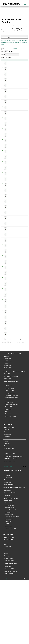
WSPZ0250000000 (22, 157)
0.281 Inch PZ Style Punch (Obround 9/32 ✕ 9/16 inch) (12, 184)
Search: (10, 55)
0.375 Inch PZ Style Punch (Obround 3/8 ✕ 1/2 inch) (12, 397)
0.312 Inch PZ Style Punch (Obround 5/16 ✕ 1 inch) (12, 245)
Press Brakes (7, 422)
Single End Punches (9, 432)
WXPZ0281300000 (22, 163)
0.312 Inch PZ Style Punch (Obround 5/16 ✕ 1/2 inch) (12, 252)
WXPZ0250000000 (22, 109)
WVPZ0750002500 (22, 129)
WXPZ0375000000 (22, 375)
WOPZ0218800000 (23, 96)
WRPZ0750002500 (22, 143)
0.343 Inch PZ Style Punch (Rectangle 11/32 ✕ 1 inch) (12, 349)
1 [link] (8, 406)
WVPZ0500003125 (22, 250)
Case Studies (7, 498)
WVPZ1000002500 (22, 114)
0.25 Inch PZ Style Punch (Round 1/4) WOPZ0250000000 (11, 152)
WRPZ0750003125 (22, 300)
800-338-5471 (13, 522)
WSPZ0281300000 (22, 218)
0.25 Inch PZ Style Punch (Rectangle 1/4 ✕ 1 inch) (11, 138)
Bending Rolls (8, 429)
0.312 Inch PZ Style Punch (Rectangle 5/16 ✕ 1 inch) (12, 288)
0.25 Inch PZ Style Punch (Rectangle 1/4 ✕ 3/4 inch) (11, 145)
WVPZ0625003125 (22, 265)
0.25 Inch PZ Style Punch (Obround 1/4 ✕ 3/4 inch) (12, 131)
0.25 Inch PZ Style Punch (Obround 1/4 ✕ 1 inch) (12, 116)
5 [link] (17, 406)
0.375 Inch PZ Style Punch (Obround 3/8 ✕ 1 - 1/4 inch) (12, 383)
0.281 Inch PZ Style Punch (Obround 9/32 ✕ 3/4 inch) (12, 177)
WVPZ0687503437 (22, 340)
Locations (7, 493)
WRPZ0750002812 (22, 197)
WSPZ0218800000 (22, 104)
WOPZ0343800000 (23, 361)
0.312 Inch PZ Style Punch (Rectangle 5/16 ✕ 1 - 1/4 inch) (12, 281)
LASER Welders (8, 425)
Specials (6, 505)
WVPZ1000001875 (22, 62)
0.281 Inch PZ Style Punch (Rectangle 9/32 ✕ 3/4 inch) (12, 199)
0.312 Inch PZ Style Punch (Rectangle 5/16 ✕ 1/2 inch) (12, 295)
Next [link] (23, 406)
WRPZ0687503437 (22, 354)
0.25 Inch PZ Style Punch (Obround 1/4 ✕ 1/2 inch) (12, 123)
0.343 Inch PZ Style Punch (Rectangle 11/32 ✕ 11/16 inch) (12, 356)
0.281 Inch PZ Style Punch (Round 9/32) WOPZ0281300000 (12, 213)
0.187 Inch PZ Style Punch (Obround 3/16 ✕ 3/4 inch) (12, 71)
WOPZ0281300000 (23, 211)
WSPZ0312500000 (22, 322)
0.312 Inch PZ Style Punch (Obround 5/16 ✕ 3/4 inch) (12, 259)
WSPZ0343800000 (22, 368)
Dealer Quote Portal (9, 512)
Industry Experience (9, 491)
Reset (16, 49)
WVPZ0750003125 (22, 257)
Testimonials (7, 500)
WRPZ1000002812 (22, 189)
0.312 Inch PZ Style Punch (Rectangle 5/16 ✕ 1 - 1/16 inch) (12, 274)
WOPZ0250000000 (23, 150)
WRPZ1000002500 (22, 136)
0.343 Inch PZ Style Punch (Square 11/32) (12, 370)
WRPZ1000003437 (22, 347)
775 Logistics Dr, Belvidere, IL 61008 (13, 520)
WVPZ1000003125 (22, 243)
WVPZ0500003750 (22, 395)
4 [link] (15, 406)
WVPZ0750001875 (22, 70)
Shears (6, 427)
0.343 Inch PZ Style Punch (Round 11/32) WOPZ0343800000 (12, 363)
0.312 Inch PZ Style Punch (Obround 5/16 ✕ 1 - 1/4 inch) (12, 238)
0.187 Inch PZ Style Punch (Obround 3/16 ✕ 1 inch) (12, 64)
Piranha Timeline (8, 603)
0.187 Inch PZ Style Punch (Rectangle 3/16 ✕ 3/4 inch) (12, 86)
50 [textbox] (6, 52)
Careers (6, 496)
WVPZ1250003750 (22, 381)
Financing (7, 507)
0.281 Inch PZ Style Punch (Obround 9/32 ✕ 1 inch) (12, 170)
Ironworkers (7, 420)
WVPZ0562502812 (22, 182)
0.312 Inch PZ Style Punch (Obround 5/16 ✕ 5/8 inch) (12, 267)
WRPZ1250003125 (22, 279)
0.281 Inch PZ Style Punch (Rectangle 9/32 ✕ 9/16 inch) (12, 206)
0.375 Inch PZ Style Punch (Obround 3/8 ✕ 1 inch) (12, 390)
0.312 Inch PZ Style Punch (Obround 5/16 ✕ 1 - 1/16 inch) (12, 231)
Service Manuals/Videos (11, 461)
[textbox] (7, 49)
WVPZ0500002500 (22, 121)
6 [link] (20, 406)
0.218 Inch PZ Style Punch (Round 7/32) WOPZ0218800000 (12, 98)
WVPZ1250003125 (22, 236)
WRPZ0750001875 (22, 84)
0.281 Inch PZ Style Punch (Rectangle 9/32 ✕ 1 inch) (12, 191)
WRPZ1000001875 (22, 77)
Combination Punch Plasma (11, 440)
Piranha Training (9, 452)
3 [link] (13, 406)
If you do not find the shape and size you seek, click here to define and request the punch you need (14, 43)
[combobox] (7, 49)
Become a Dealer (9, 510)
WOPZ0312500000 (23, 315)
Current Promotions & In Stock (11, 562)
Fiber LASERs (8, 442)
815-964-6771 (11, 525)
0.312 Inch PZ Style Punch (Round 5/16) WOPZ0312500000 (12, 317)
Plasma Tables (8, 438)
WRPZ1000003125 (22, 286)
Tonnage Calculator (10, 457)
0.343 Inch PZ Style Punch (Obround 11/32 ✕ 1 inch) (12, 334)
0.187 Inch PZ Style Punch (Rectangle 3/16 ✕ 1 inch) (12, 79)
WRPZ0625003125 (22, 307)
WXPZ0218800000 (22, 91)
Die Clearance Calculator (12, 459)
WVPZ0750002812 (22, 175)
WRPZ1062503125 (22, 272)
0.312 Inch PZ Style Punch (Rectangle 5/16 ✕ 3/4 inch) (12, 302)
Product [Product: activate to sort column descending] (7, 60)
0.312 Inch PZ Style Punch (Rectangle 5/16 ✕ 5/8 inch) (12, 309)
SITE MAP (9, 530)
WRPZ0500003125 (22, 293)
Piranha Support (9, 454)
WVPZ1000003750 (22, 388)
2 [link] (11, 406)
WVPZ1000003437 (22, 332)
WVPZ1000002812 (22, 168)
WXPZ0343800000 (22, 327)
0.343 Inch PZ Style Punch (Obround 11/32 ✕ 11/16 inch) (12, 342)
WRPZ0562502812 (22, 204)
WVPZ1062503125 (22, 229)
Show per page (7, 52)
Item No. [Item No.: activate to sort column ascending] (18, 60)
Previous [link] (4, 406)
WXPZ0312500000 (22, 223)
